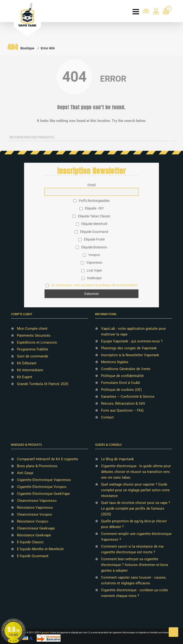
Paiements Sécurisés (34, 335)
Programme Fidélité (33, 349)
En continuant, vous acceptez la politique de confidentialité (94, 285)
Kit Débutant (27, 363)
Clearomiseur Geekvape (36, 528)
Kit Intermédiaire (30, 370)
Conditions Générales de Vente (126, 369)
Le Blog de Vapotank (117, 459)
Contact (107, 417)
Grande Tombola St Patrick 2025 (43, 384)
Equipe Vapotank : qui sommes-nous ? (132, 341)
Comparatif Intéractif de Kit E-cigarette (48, 459)
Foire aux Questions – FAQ (122, 410)
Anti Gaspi (25, 473)
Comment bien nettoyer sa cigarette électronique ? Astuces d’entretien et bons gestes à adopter (135, 565)
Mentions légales (115, 362)
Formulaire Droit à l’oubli (121, 383)
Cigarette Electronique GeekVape (43, 494)
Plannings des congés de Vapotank (129, 348)
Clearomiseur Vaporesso (37, 501)
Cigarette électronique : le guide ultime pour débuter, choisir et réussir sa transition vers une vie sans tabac (136, 472)
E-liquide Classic (30, 542)
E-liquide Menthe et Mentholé (40, 549)
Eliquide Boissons (91, 247)
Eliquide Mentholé (91, 224)
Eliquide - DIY (91, 208)
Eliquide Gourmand (91, 232)
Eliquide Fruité (91, 239)
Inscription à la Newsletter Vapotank (130, 355)
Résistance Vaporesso (35, 508)
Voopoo (91, 255)
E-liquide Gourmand (33, 556)
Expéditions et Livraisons (37, 342)
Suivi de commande (33, 356)
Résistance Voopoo (33, 521)
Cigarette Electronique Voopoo (42, 487)
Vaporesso (91, 262)
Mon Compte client (32, 329)
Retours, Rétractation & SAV (123, 403)
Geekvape (91, 278)
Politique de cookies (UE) (121, 390)
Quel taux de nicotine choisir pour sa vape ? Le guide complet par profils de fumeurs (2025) (136, 508)
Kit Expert (25, 377)
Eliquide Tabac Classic (91, 216)
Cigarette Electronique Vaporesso (44, 480)
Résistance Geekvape (34, 535)
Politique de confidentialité (122, 376)
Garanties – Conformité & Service (128, 397)
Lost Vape (91, 270)
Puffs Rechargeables (91, 201)
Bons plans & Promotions (37, 466)
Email (91, 185)
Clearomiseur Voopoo (35, 514)
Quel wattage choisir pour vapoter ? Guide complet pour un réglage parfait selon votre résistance (135, 490)
